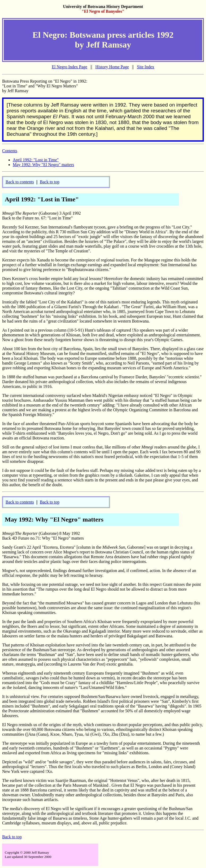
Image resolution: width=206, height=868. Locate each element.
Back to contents (20, 182)
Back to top (50, 182)
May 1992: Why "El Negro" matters (43, 165)
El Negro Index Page (70, 67)
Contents (10, 151)
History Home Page (112, 67)
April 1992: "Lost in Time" (36, 160)
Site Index (146, 67)
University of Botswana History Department (103, 7)
